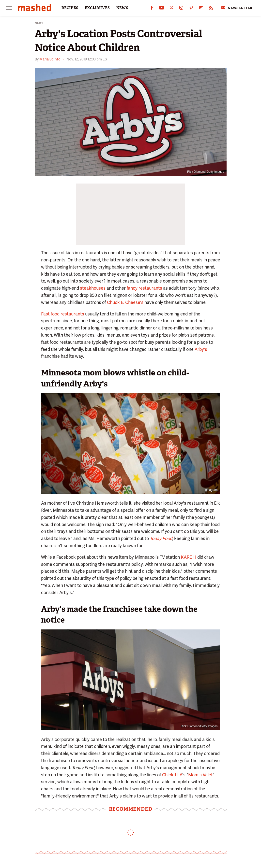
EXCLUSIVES (97, 8)
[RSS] (211, 9)
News (39, 23)
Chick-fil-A (172, 775)
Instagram (211, 490)
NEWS (122, 8)
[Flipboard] (201, 9)
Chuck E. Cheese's (125, 302)
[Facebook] (152, 9)
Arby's (201, 349)
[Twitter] (171, 9)
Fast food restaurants (63, 314)
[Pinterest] (191, 9)
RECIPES (70, 8)
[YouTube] (162, 9)
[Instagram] (181, 9)
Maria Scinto (50, 59)
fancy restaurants (144, 288)
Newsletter (236, 8)
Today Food (161, 538)
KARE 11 (189, 557)
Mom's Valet (200, 775)
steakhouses (93, 288)
